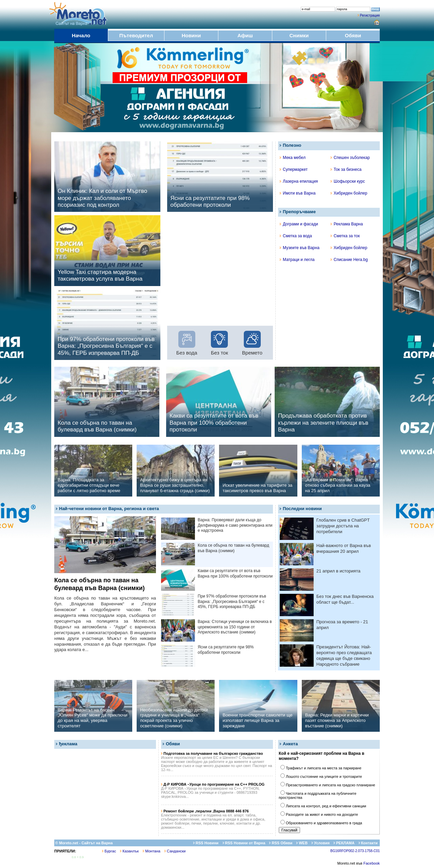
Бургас (109, 851)
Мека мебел (293, 158)
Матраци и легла (297, 260)
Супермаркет (294, 169)
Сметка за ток (345, 236)
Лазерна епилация (299, 181)
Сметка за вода (296, 236)
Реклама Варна (347, 224)
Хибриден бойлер (349, 193)
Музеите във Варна (300, 248)
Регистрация (370, 15)
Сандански (175, 851)
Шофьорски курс (348, 181)
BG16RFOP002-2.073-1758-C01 (355, 851)
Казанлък (129, 851)
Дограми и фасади (299, 224)
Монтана (152, 851)
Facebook (372, 863)
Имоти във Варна (298, 193)
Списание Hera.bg (349, 260)
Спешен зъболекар (350, 158)
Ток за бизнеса (346, 169)
